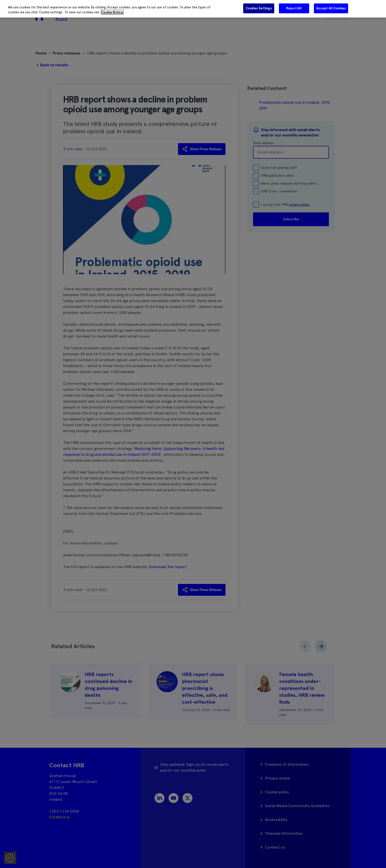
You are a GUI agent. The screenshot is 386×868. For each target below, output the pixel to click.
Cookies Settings (259, 8)
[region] (193, 9)
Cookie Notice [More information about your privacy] (112, 12)
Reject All (294, 8)
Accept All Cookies (331, 8)
